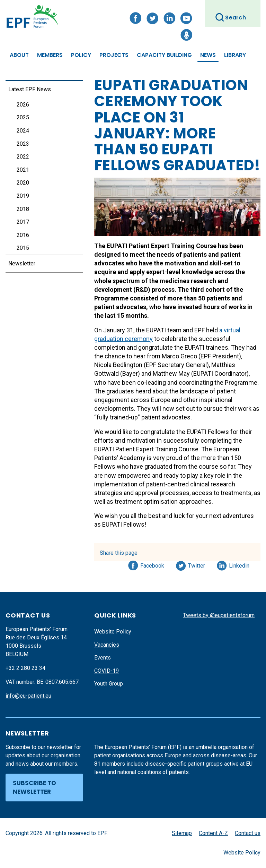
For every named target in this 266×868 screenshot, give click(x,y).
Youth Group (109, 684)
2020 (23, 183)
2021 (23, 170)
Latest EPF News (30, 89)
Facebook (152, 564)
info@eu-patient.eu (28, 696)
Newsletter (22, 263)
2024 (23, 131)
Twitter (199, 564)
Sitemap (182, 833)
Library (235, 55)
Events (103, 658)
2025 (23, 117)
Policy (81, 55)
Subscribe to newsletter (34, 788)
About (19, 55)
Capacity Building (164, 55)
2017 (23, 222)
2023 (23, 144)
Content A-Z (213, 833)
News (208, 55)
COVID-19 (107, 671)
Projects (114, 55)
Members (50, 55)
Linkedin (240, 564)
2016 (23, 235)
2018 (23, 209)
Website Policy (113, 632)
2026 (23, 105)
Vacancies (107, 645)
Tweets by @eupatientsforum (219, 615)
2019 (23, 196)
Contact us (248, 833)
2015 (23, 248)
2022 (23, 157)
